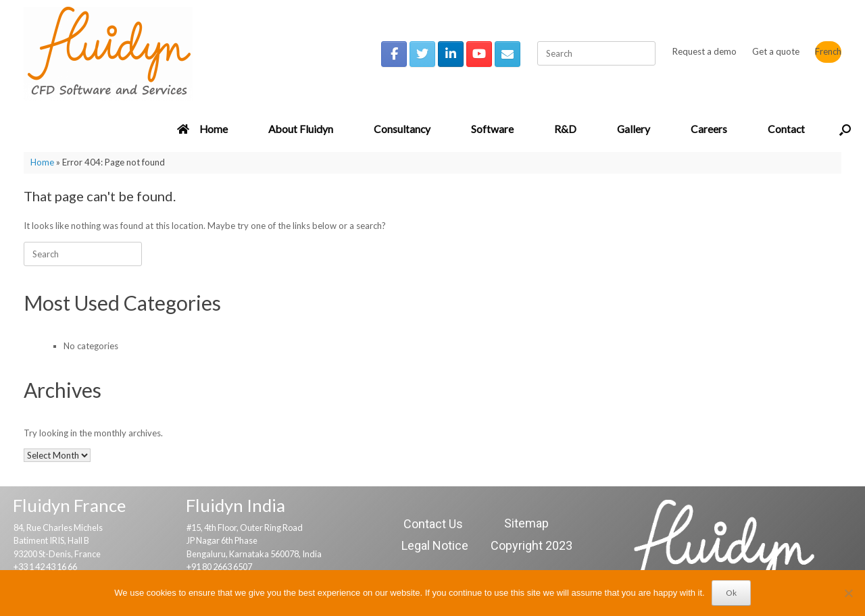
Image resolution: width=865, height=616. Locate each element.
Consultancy (402, 129)
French (828, 51)
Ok (731, 593)
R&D (565, 129)
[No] (848, 593)
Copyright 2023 (532, 545)
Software (492, 129)
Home (202, 129)
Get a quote (776, 51)
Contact (786, 129)
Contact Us (433, 524)
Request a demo (705, 51)
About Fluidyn (301, 129)
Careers (709, 129)
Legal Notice (435, 545)
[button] (845, 130)
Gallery (634, 129)
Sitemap (526, 523)
